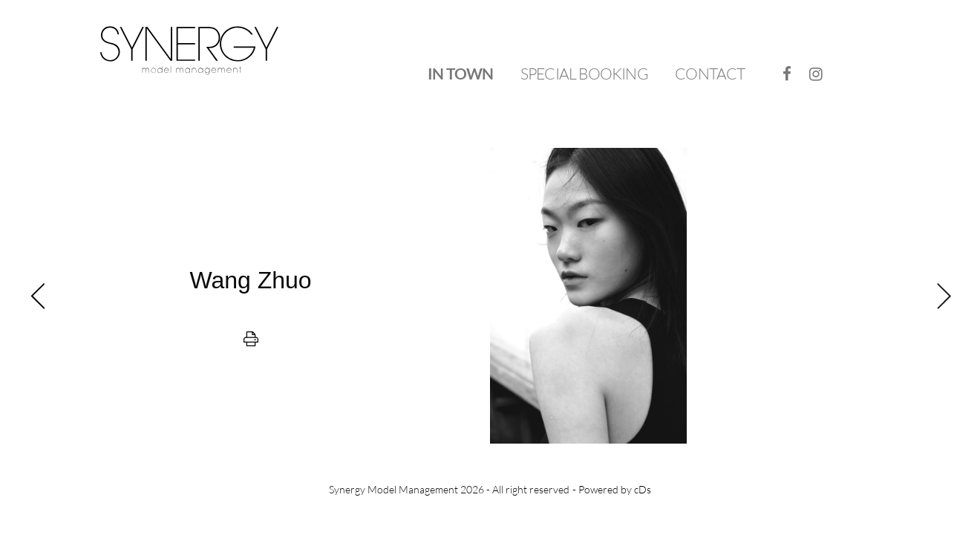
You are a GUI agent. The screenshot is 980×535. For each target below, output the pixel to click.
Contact (710, 74)
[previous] (251, 296)
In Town (460, 73)
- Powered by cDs (612, 490)
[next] (729, 296)
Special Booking (584, 74)
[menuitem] (460, 74)
